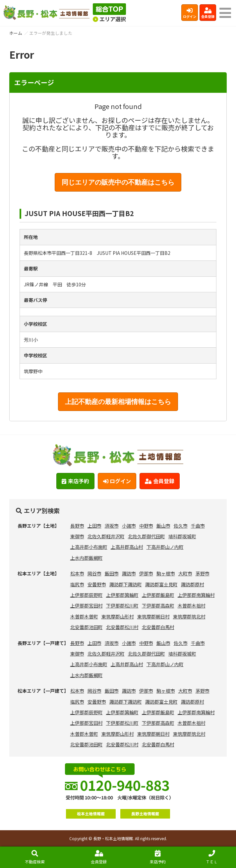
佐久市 (181, 526)
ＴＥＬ (212, 857)
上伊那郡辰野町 (87, 595)
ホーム (16, 33)
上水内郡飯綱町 (87, 558)
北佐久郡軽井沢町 (106, 536)
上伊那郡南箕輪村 (196, 595)
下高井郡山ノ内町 (165, 547)
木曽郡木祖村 (192, 606)
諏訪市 (129, 573)
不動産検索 (35, 857)
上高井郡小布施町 (89, 547)
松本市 (77, 573)
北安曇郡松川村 (122, 627)
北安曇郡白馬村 (158, 627)
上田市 (94, 526)
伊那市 (146, 573)
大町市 (185, 573)
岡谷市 (94, 573)
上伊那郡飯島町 (158, 595)
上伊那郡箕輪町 (122, 595)
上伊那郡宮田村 (87, 606)
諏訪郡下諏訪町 (126, 584)
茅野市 (203, 573)
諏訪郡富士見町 (161, 584)
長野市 (77, 526)
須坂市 (112, 526)
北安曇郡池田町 (87, 627)
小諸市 (129, 526)
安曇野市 (97, 584)
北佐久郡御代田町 (147, 536)
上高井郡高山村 (127, 547)
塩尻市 (77, 584)
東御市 (77, 536)
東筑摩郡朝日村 (153, 616)
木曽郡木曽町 (84, 616)
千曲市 (198, 526)
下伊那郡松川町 (122, 606)
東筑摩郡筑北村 (189, 616)
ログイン (190, 13)
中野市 (146, 526)
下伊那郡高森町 (158, 606)
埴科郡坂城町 (182, 536)
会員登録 (208, 13)
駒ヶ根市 (166, 573)
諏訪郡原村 (193, 584)
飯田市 (112, 573)
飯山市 (163, 526)
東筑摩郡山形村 (118, 616)
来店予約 (158, 857)
